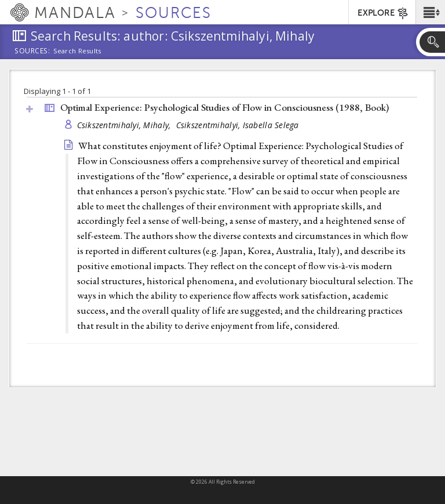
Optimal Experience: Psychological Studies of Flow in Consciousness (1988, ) (225, 107)
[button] (430, 12)
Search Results (77, 51)
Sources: (32, 52)
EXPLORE (383, 13)
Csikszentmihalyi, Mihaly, (125, 125)
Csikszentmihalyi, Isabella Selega (238, 125)
